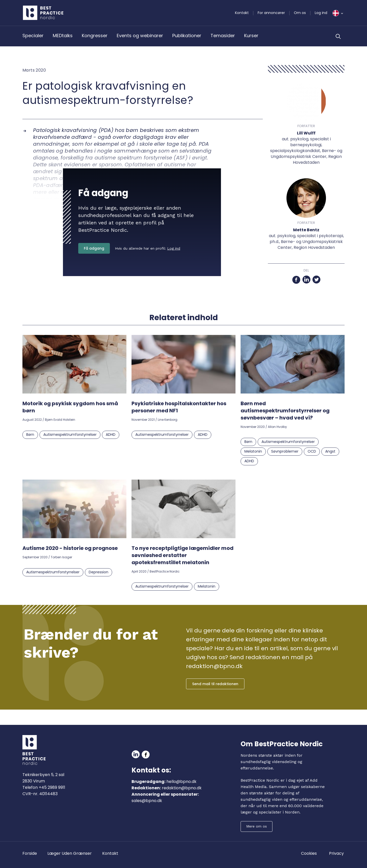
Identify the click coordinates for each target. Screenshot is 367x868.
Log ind (321, 13)
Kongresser (95, 36)
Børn (30, 435)
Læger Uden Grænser (70, 853)
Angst (330, 451)
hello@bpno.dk (181, 782)
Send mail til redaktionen (215, 684)
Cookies (309, 853)
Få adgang (94, 248)
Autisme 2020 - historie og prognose (70, 548)
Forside (30, 853)
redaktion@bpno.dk (182, 788)
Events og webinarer (140, 36)
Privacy (336, 853)
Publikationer (187, 36)
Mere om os (257, 826)
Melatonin (253, 451)
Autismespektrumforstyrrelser (70, 435)
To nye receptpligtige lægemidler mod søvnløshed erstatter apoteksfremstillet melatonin (182, 555)
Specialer (33, 36)
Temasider (223, 36)
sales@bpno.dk (147, 801)
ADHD (111, 435)
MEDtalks (63, 36)
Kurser (251, 36)
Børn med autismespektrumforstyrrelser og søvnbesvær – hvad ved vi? (285, 411)
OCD (312, 451)
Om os (300, 13)
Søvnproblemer (285, 451)
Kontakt (242, 13)
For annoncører (271, 13)
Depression (99, 572)
